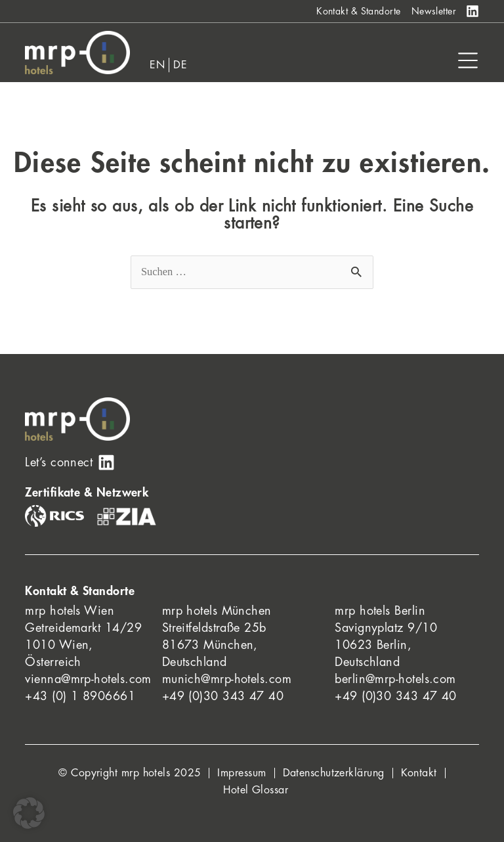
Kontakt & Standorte (359, 11)
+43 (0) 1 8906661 (80, 696)
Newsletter (434, 11)
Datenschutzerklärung (334, 773)
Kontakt (419, 773)
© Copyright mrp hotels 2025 (130, 773)
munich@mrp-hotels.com (227, 679)
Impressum (241, 773)
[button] (29, 813)
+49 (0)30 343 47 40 (223, 696)
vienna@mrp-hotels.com (88, 679)
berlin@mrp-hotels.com (395, 679)
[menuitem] (157, 65)
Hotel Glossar (256, 790)
